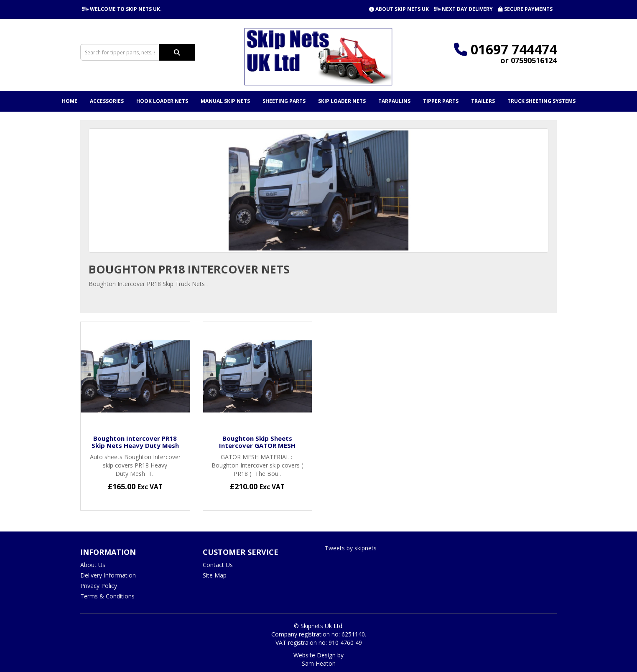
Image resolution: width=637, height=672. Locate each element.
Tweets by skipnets (351, 548)
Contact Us (218, 565)
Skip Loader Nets (342, 101)
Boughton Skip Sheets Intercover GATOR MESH (257, 442)
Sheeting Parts (284, 101)
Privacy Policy (99, 586)
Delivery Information (108, 575)
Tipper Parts (441, 101)
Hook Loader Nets (162, 101)
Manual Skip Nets (225, 101)
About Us (93, 565)
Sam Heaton (319, 663)
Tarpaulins (394, 101)
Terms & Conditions (107, 596)
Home (70, 101)
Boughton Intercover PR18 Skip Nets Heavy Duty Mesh (135, 442)
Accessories (107, 101)
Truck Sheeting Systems (541, 101)
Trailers (483, 101)
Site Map (215, 575)
